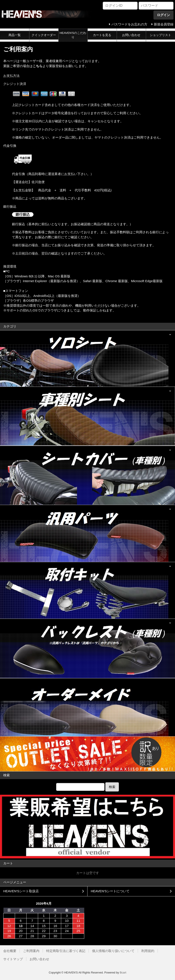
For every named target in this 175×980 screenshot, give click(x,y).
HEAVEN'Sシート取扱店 (21, 891)
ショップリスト (160, 35)
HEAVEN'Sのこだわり (73, 35)
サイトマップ (13, 959)
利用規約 (148, 951)
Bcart (123, 973)
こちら (38, 66)
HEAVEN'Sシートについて (110, 891)
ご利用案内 (31, 951)
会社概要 (10, 951)
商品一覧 (15, 35)
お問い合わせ (131, 35)
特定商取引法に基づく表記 (66, 951)
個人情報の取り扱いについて (113, 951)
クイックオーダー (44, 35)
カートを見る (102, 35)
